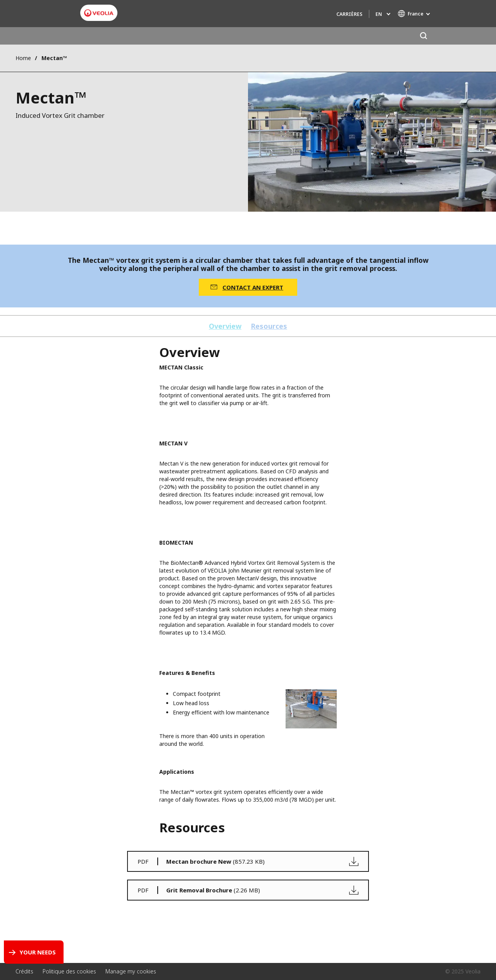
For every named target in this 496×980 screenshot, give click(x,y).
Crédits (24, 971)
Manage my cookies (131, 971)
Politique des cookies (69, 971)
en (379, 14)
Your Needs (38, 952)
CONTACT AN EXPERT (253, 287)
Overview (225, 326)
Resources (269, 326)
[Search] (423, 36)
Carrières (349, 14)
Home (23, 58)
